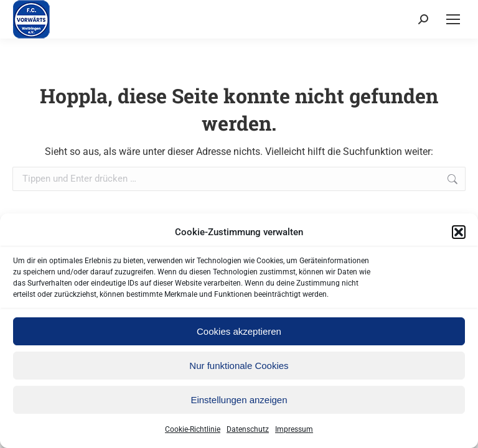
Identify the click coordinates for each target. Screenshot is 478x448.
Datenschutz (248, 429)
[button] (459, 232)
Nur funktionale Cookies (239, 366)
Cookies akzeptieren (239, 331)
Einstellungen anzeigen (239, 400)
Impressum (294, 429)
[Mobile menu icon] (453, 19)
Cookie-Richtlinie (193, 429)
